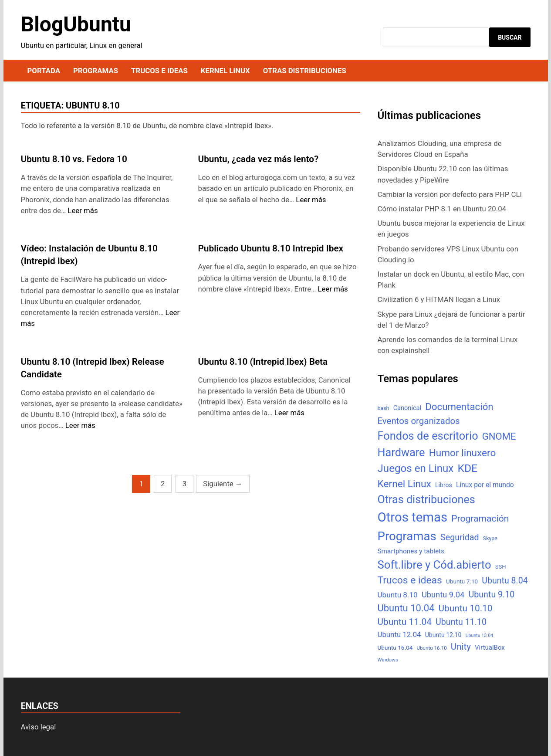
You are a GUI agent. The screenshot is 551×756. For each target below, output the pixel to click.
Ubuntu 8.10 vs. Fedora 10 (74, 159)
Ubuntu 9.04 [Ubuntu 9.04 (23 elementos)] (443, 595)
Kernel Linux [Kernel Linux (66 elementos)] (404, 484)
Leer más (83, 210)
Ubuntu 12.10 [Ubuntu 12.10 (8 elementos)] (443, 635)
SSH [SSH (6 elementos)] (501, 567)
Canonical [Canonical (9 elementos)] (407, 408)
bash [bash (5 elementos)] (384, 408)
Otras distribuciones (305, 71)
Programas (96, 71)
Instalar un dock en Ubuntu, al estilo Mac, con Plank (451, 280)
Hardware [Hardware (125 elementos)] (401, 453)
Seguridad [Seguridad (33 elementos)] (460, 537)
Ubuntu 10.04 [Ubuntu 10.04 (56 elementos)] (406, 608)
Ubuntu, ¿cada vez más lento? (259, 159)
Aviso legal (39, 727)
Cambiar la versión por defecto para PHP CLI (450, 194)
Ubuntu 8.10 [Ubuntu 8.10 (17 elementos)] (398, 595)
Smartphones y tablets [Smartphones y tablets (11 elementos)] (411, 551)
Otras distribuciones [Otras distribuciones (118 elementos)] (426, 500)
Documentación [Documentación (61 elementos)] (459, 407)
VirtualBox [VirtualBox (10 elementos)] (490, 648)
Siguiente (223, 484)
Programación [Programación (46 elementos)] (480, 518)
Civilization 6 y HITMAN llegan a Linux (439, 299)
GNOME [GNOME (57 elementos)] (499, 436)
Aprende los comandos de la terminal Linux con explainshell (448, 345)
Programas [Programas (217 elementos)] (407, 536)
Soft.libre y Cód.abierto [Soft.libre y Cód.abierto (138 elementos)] (434, 565)
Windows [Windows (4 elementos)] (388, 660)
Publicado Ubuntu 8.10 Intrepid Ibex (271, 248)
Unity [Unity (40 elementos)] (461, 647)
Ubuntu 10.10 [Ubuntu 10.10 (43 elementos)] (466, 608)
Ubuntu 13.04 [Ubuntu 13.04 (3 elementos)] (479, 636)
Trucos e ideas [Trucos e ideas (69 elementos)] (410, 580)
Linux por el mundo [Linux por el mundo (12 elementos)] (485, 485)
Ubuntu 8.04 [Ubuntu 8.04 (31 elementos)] (505, 581)
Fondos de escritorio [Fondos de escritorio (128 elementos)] (428, 436)
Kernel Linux (225, 71)
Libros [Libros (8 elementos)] (444, 485)
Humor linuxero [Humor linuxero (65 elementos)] (463, 453)
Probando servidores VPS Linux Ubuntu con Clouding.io (448, 254)
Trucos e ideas (159, 71)
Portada (44, 71)
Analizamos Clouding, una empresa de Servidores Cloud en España (440, 149)
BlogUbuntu (76, 24)
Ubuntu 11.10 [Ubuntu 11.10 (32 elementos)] (461, 622)
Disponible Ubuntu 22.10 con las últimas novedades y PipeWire (443, 174)
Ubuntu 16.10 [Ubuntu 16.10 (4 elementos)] (431, 648)
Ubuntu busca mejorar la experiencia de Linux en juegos (451, 229)
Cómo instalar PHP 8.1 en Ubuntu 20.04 (442, 209)
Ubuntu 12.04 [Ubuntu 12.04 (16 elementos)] (399, 634)
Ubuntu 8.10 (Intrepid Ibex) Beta (263, 362)
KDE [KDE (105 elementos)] (467, 468)
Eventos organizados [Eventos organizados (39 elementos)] (419, 421)
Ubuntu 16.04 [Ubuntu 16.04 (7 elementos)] (395, 648)
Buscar (510, 37)
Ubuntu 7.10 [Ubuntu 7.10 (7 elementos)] (462, 581)
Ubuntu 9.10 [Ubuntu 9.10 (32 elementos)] (492, 595)
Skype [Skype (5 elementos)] (490, 538)
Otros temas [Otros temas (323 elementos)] (413, 517)
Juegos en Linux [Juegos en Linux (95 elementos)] (416, 468)
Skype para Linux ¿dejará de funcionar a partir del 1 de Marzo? (451, 320)
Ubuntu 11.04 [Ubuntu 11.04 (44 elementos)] (405, 622)
